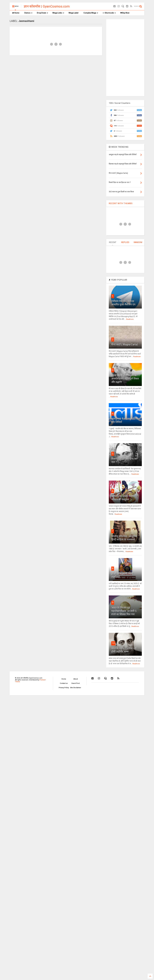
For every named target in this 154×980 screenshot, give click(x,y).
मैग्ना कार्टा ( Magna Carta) (125, 345)
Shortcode (109, 13)
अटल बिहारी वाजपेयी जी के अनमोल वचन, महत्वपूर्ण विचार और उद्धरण (125, 379)
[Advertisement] (125, 57)
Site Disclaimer (76, 688)
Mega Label (74, 13)
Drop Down (42, 13)
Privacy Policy (64, 688)
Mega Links (58, 13)
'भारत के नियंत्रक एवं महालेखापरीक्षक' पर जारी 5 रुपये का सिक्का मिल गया (124, 611)
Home (16, 13)
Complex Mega (91, 13)
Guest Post (76, 683)
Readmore (130, 319)
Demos (28, 13)
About (76, 679)
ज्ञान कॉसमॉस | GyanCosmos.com (47, 6)
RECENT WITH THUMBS (121, 203)
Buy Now (125, 13)
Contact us (64, 683)
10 (113, 643)
